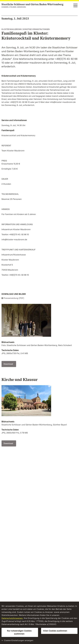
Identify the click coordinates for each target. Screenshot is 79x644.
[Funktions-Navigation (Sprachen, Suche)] (75, 6)
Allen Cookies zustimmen (55, 631)
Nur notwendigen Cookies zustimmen (19, 632)
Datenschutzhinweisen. (12, 618)
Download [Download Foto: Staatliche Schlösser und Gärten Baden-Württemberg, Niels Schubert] (8, 364)
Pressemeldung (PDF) (14, 298)
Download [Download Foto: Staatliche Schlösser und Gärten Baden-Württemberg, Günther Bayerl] (8, 443)
